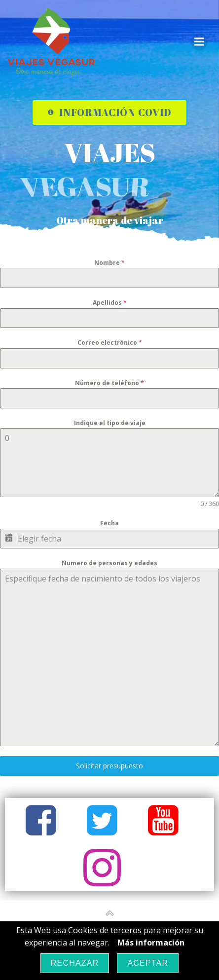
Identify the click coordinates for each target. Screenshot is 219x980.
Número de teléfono (109, 383)
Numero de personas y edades (109, 563)
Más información (151, 943)
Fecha (109, 523)
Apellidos (110, 303)
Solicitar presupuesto (109, 766)
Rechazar (75, 963)
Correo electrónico (110, 343)
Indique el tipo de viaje (110, 423)
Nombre (109, 263)
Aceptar (148, 963)
